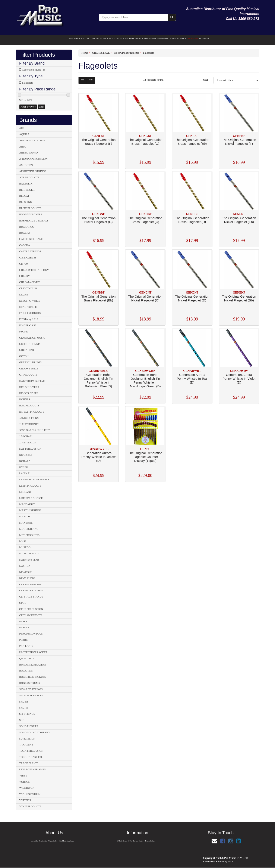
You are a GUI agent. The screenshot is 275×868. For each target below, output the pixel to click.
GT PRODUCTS (28, 375)
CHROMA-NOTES (30, 282)
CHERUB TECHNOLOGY (34, 270)
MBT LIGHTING (29, 529)
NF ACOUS (26, 572)
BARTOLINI (26, 184)
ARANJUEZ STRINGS (32, 140)
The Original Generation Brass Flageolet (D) (192, 220)
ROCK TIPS (26, 671)
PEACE (23, 621)
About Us (34, 841)
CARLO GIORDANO (31, 239)
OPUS (23, 603)
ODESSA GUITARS (30, 585)
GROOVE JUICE (29, 369)
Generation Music (34, 70)
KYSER (24, 467)
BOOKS (206, 39)
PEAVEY (24, 627)
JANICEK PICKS (29, 418)
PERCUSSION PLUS (31, 634)
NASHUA (25, 566)
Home (85, 53)
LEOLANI (25, 492)
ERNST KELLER (29, 307)
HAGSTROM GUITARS (33, 381)
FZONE (23, 332)
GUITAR (85, 39)
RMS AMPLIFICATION (33, 665)
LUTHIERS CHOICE (31, 498)
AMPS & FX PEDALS (99, 39)
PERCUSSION (150, 39)
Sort (206, 80)
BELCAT (24, 196)
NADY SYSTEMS (29, 560)
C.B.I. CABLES (28, 258)
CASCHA (25, 245)
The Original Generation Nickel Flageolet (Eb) (239, 220)
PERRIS (24, 640)
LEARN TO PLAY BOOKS (34, 480)
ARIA (23, 147)
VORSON (25, 782)
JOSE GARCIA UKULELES (35, 430)
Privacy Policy (138, 841)
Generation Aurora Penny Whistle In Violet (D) (239, 379)
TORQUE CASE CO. (31, 757)
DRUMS (139, 39)
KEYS (183, 39)
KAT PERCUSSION (30, 449)
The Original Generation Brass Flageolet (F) (98, 142)
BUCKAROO (27, 227)
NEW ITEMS (75, 39)
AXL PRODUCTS (29, 177)
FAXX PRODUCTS (30, 313)
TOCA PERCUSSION (31, 751)
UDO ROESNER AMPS (32, 769)
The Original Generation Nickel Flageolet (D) (192, 298)
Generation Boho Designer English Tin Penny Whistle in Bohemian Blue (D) (98, 380)
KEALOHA (26, 455)
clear (41, 107)
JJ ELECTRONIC (29, 424)
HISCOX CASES (29, 393)
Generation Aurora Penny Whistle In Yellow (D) (99, 457)
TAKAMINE (26, 745)
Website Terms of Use (124, 841)
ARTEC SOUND (28, 153)
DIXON (23, 295)
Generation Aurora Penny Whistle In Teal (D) (192, 379)
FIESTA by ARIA (29, 319)
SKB (22, 720)
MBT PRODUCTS (29, 535)
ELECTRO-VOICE (30, 301)
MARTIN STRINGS (30, 510)
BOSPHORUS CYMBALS (34, 221)
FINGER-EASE (28, 325)
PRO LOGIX (26, 646)
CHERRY (25, 276)
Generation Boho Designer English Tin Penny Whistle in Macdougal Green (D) (145, 380)
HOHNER (25, 399)
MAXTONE (26, 523)
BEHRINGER (27, 190)
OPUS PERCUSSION (31, 609)
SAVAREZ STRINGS (31, 689)
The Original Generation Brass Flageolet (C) (145, 220)
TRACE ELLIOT (29, 763)
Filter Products (37, 55)
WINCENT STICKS (30, 794)
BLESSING (26, 202)
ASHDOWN (26, 165)
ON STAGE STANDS (31, 597)
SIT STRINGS (27, 714)
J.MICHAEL (26, 436)
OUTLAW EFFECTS (31, 615)
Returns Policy (150, 841)
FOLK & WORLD (127, 39)
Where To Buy (53, 841)
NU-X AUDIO (27, 578)
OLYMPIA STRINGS (31, 590)
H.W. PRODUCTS (29, 406)
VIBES (23, 776)
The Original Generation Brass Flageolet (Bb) (98, 298)
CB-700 (23, 264)
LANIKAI (25, 473)
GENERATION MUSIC (32, 338)
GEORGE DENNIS (30, 344)
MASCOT (25, 517)
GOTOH (24, 356)
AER (22, 128)
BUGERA (25, 233)
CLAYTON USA (28, 288)
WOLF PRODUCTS (30, 806)
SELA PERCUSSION (31, 695)
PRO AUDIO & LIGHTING (168, 39)
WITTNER (25, 800)
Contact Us (43, 841)
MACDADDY (27, 504)
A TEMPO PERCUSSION (33, 159)
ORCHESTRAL (194, 39)
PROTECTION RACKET (33, 652)
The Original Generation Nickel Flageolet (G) (98, 220)
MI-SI (23, 541)
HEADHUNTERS (29, 387)
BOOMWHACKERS (31, 214)
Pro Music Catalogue (67, 841)
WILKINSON (27, 788)
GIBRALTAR (27, 350)
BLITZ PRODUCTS (30, 208)
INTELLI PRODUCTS (32, 412)
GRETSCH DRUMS (30, 362)
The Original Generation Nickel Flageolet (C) (145, 298)
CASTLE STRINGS (30, 251)
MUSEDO (25, 547)
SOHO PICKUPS (29, 726)
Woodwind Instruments (126, 53)
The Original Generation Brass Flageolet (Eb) (192, 142)
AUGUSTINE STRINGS (33, 171)
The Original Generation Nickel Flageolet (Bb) (239, 298)
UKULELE (114, 39)
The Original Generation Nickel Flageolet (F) (239, 142)
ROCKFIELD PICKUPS (33, 677)
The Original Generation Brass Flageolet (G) (145, 142)
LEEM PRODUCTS (30, 486)
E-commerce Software (214, 861)
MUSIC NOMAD (29, 554)
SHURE (24, 708)
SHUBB (24, 702)
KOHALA (25, 461)
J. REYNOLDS (28, 443)
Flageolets (27, 83)
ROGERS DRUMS (30, 683)
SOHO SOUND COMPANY (35, 732)
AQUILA (24, 134)
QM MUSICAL (28, 658)
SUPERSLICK (27, 739)
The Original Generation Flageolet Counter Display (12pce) (145, 457)
